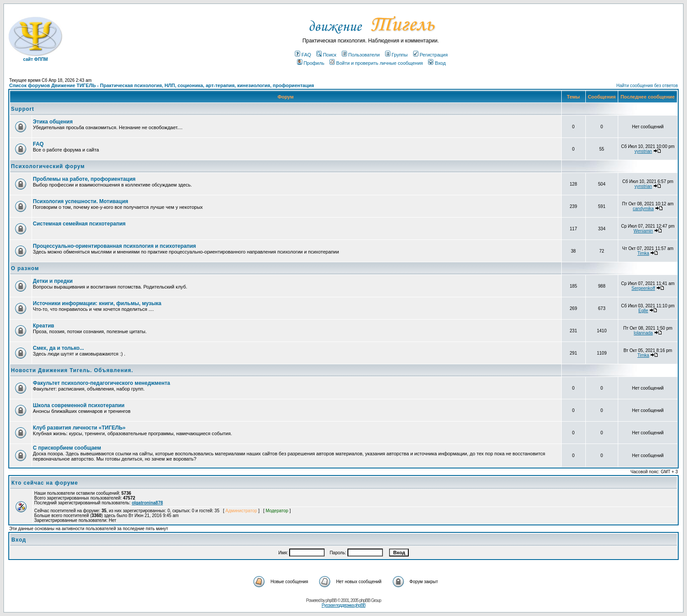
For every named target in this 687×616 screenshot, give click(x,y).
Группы (397, 55)
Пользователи (361, 55)
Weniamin (643, 231)
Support (23, 109)
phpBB (331, 600)
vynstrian (643, 151)
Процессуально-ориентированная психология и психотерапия (114, 246)
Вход (437, 63)
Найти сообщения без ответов (647, 86)
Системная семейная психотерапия (79, 224)
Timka (643, 253)
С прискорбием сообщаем (67, 448)
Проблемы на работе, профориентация (84, 179)
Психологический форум (48, 166)
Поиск (326, 55)
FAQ (303, 55)
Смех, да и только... (58, 348)
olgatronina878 (147, 503)
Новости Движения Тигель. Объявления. (72, 370)
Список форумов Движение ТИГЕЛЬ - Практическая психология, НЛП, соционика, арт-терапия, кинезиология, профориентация (162, 85)
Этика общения (53, 122)
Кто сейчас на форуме (45, 483)
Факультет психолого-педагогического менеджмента (101, 383)
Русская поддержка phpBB (343, 605)
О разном (25, 268)
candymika (643, 209)
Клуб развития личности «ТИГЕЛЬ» (79, 428)
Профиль (311, 63)
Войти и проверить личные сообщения (376, 63)
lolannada (643, 333)
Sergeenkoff (643, 288)
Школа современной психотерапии (79, 405)
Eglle (643, 311)
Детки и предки (53, 281)
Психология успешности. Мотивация (81, 201)
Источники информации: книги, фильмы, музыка (97, 303)
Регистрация (430, 55)
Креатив (44, 326)
